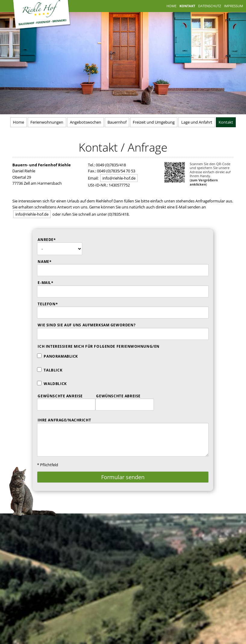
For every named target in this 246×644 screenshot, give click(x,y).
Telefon (50, 304)
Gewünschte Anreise (60, 396)
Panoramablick (61, 356)
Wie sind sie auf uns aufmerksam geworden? (87, 325)
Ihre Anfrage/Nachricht (64, 420)
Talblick (53, 370)
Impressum (234, 6)
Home (171, 6)
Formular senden (123, 477)
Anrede (50, 239)
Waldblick (55, 384)
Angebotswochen (86, 122)
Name (50, 261)
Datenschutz (210, 6)
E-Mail (50, 282)
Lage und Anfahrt (197, 122)
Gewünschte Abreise (118, 396)
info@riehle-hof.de (119, 178)
